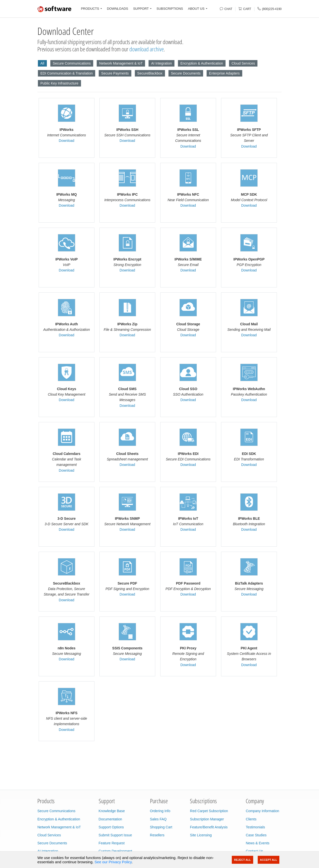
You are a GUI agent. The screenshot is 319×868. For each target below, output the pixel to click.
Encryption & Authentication (202, 63)
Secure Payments (115, 73)
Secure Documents (186, 73)
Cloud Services (243, 63)
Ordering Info (160, 811)
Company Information (262, 811)
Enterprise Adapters (224, 73)
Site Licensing (201, 835)
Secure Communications (72, 63)
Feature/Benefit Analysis (209, 827)
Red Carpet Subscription (209, 811)
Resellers (157, 835)
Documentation (110, 819)
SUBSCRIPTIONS (170, 9)
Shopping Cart (161, 827)
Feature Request (112, 843)
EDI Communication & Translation (67, 73)
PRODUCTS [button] (90, 9)
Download (67, 141)
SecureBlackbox (150, 73)
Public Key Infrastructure (59, 83)
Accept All (269, 860)
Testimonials (255, 827)
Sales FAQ (158, 819)
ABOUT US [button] (196, 9)
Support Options (111, 827)
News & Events (258, 843)
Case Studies (256, 835)
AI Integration (161, 63)
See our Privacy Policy (113, 862)
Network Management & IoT (121, 63)
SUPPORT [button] (141, 9)
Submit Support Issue (115, 835)
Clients (251, 819)
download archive (147, 49)
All (42, 63)
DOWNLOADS (118, 9)
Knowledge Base (112, 811)
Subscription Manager (207, 819)
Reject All (242, 860)
